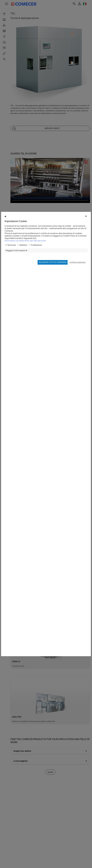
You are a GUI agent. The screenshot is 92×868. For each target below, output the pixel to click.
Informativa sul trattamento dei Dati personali (25, 246)
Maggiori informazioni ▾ (16, 256)
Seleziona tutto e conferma (53, 268)
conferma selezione (78, 268)
